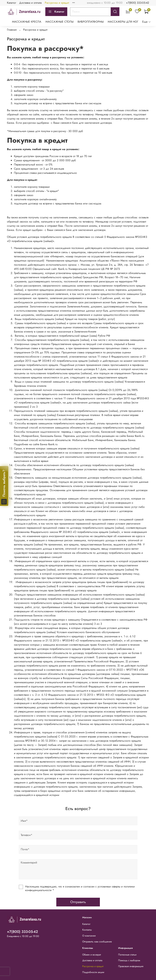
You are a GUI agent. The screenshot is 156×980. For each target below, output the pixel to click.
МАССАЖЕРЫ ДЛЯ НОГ (123, 22)
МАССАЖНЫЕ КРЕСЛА (27, 22)
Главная (12, 30)
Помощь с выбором (129, 960)
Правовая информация (131, 966)
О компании (89, 936)
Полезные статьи (127, 955)
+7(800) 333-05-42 (138, 3)
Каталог (12, 3)
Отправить (78, 902)
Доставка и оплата (30, 3)
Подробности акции (93, 972)
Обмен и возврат (92, 955)
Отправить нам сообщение (97, 942)
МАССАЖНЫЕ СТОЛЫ (60, 22)
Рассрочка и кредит (57, 3)
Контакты (87, 930)
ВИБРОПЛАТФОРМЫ (91, 22)
